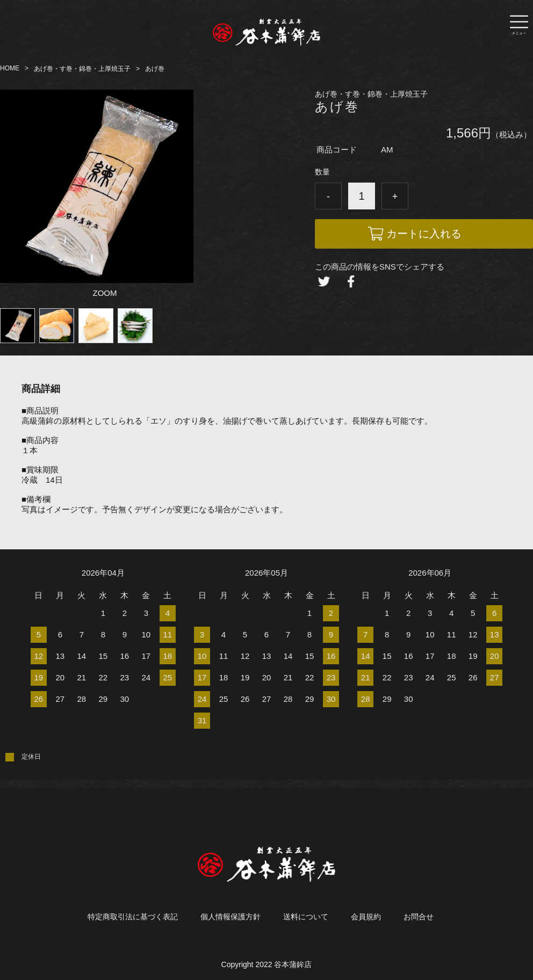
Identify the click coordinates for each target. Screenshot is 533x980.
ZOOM (105, 293)
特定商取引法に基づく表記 (133, 917)
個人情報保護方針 (231, 917)
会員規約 (366, 917)
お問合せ (419, 917)
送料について (306, 917)
